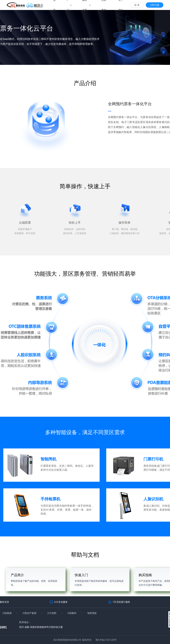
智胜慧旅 (92, 613)
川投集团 (7, 613)
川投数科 (72, 613)
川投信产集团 (29, 613)
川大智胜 (52, 613)
